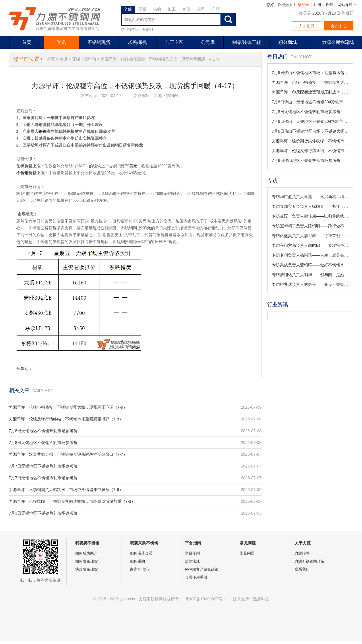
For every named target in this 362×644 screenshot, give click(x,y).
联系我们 (302, 569)
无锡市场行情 (84, 59)
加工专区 (174, 42)
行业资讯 (278, 304)
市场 (28, 187)
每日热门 (278, 57)
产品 (216, 9)
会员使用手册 (196, 577)
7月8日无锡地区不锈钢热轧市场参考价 (43, 431)
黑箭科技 (261, 599)
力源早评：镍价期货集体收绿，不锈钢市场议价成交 (310, 141)
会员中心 (339, 26)
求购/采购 (138, 42)
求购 (157, 9)
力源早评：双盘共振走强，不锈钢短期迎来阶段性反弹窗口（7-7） (68, 454)
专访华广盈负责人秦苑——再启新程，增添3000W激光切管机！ (310, 197)
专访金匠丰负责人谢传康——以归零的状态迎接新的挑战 (310, 216)
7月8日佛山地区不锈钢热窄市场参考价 (306, 160)
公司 (201, 9)
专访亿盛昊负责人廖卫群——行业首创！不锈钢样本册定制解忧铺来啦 (310, 236)
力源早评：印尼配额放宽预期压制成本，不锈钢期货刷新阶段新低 (310, 92)
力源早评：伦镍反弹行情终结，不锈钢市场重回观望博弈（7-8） (66, 419)
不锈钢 (147, 29)
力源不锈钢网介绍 (309, 561)
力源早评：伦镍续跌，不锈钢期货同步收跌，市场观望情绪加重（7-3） (72, 501)
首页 (27, 42)
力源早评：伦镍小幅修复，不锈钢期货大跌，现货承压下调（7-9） (68, 407)
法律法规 (192, 561)
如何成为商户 (86, 553)
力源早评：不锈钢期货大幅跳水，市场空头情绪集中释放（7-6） (66, 490)
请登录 (304, 5)
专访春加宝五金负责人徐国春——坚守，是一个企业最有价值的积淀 (310, 206)
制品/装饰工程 (247, 42)
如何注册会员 (141, 553)
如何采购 (138, 561)
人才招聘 (307, 26)
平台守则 (192, 553)
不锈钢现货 (99, 42)
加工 (172, 9)
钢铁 (42, 132)
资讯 (186, 9)
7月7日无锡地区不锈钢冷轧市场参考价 (43, 478)
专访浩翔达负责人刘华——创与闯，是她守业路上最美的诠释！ (310, 275)
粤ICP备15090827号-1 (206, 599)
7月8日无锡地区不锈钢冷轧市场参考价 (43, 443)
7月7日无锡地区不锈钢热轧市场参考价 (43, 466)
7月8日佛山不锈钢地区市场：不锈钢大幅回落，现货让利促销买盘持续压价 (310, 131)
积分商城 (288, 42)
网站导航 (345, 5)
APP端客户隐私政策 (202, 569)
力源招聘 (302, 553)
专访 (272, 181)
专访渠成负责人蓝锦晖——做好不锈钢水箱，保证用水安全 (310, 265)
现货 (142, 9)
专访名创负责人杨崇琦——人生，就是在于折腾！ (310, 255)
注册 (318, 5)
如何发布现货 (86, 561)
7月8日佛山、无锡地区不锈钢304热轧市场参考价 (310, 121)
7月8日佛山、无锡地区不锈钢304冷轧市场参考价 (310, 102)
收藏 (329, 5)
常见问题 (247, 553)
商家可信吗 (139, 569)
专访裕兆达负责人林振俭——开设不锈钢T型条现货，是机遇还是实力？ (310, 284)
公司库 (208, 42)
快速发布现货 (86, 569)
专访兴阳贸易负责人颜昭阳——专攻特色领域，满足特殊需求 (310, 245)
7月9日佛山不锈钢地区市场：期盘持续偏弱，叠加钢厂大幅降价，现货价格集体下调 (310, 73)
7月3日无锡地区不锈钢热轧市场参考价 (43, 513)
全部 (128, 9)
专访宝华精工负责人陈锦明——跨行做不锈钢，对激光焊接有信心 (310, 226)
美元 (133, 166)
